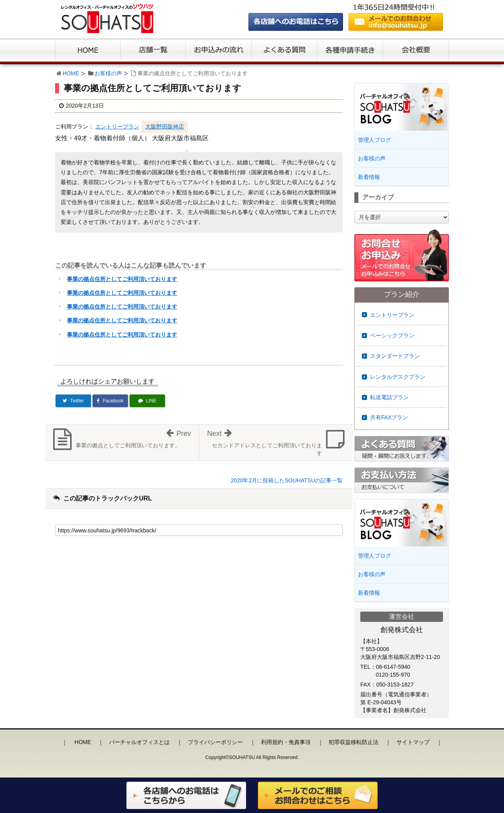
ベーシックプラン (392, 335)
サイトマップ (413, 742)
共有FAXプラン (389, 417)
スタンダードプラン (395, 356)
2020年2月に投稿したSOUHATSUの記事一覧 (287, 480)
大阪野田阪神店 (165, 127)
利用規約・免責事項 (286, 742)
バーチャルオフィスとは (139, 742)
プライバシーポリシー (215, 742)
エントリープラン (117, 127)
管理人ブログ (374, 140)
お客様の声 (108, 73)
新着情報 (369, 177)
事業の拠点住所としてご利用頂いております (122, 279)
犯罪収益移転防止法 (354, 742)
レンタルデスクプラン (398, 377)
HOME (71, 73)
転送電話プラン (389, 397)
